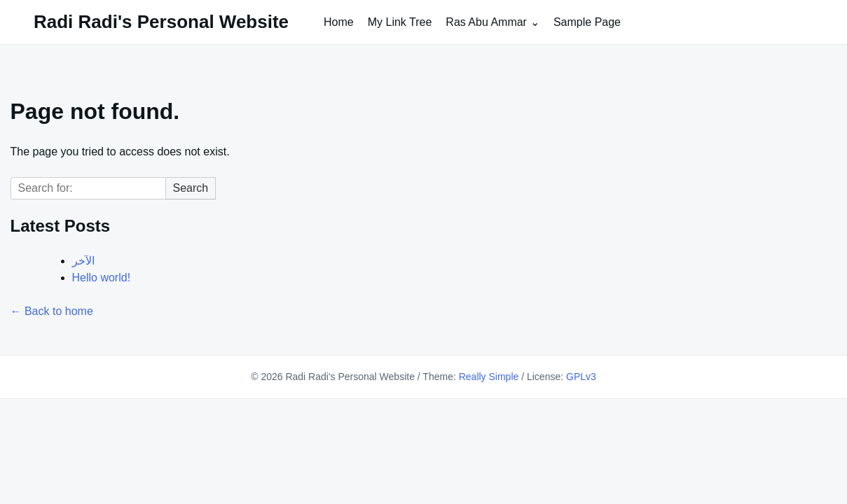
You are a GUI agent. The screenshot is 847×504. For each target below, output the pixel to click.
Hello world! (102, 278)
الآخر (83, 261)
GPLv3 (581, 377)
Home (339, 22)
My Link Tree (400, 22)
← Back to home (52, 311)
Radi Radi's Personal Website (161, 22)
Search (191, 188)
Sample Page (587, 22)
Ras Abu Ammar (486, 22)
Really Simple (489, 377)
